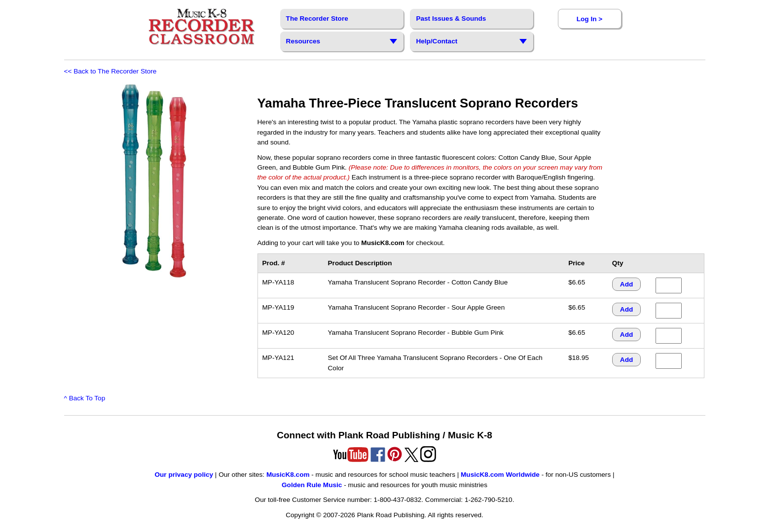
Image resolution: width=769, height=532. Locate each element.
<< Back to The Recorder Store (110, 71)
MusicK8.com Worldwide (500, 475)
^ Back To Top (85, 398)
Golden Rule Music (312, 485)
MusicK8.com (288, 475)
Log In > (589, 19)
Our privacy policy (184, 475)
